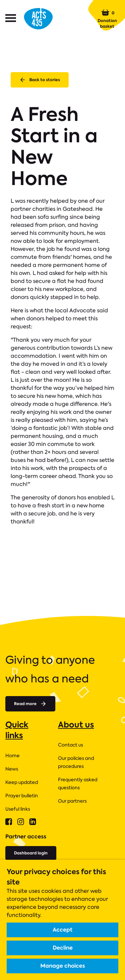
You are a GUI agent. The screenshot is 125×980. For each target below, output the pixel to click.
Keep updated (22, 782)
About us (76, 725)
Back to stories (40, 80)
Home (12, 756)
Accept (62, 930)
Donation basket (107, 19)
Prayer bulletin (22, 796)
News (12, 769)
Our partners (72, 801)
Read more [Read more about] (30, 704)
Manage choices (63, 966)
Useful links (18, 809)
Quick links (17, 730)
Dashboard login (31, 853)
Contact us (70, 745)
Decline (63, 948)
